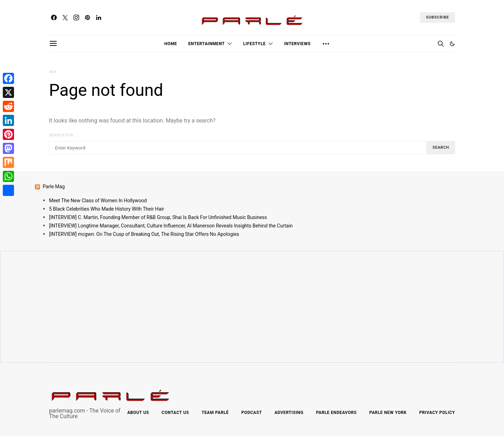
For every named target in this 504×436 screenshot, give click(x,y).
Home (171, 44)
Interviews (297, 44)
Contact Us (175, 413)
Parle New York (388, 413)
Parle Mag (54, 187)
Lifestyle (254, 44)
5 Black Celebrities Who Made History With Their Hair (107, 209)
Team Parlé (215, 413)
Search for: (62, 135)
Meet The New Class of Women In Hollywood (98, 201)
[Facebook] (54, 17)
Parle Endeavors (336, 413)
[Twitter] (65, 17)
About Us (138, 413)
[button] (452, 44)
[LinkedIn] (99, 17)
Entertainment (206, 44)
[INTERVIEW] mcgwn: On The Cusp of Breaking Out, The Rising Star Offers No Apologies (144, 234)
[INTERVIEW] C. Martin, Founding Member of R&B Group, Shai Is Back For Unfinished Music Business (158, 217)
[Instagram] (76, 17)
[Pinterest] (87, 17)
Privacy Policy (437, 413)
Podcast (251, 413)
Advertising (289, 413)
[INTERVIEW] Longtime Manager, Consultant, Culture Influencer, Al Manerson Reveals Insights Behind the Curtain (171, 226)
